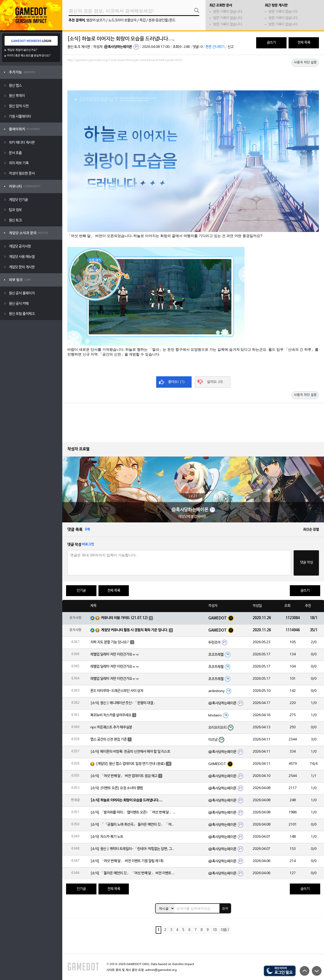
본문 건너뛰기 (215, 47)
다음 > (225, 930)
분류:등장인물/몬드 (162, 20)
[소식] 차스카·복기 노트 (107, 837)
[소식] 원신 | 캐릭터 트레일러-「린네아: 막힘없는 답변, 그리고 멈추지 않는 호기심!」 (133, 849)
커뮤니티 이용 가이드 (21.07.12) (125, 618)
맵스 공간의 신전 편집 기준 (109, 740)
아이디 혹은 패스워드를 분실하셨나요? (29, 56)
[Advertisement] (193, 78)
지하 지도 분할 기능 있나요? (110, 642)
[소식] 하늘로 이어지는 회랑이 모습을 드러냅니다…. (127, 800)
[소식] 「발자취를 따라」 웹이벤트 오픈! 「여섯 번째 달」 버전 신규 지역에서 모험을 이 (133, 812)
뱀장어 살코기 (96, 20)
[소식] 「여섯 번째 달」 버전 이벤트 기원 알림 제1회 (127, 861)
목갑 (143, 20)
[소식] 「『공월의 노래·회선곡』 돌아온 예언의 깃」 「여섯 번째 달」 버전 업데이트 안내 (133, 825)
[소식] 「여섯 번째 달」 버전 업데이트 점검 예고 (124, 776)
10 (215, 930)
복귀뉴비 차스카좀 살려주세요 (111, 715)
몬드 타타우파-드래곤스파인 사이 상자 (117, 691)
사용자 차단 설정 (305, 63)
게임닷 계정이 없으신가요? (22, 50)
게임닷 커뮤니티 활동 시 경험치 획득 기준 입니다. (135, 630)
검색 (225, 908)
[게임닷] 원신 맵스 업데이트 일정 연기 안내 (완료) (130, 764)
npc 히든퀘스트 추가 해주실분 (111, 727)
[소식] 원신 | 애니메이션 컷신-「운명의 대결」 (124, 703)
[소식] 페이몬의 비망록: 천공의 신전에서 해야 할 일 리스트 (130, 752)
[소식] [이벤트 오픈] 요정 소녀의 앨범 (117, 788)
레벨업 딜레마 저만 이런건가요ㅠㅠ (115, 654)
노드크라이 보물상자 (122, 20)
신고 (231, 47)
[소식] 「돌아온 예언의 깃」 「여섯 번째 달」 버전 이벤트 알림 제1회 (133, 873)
